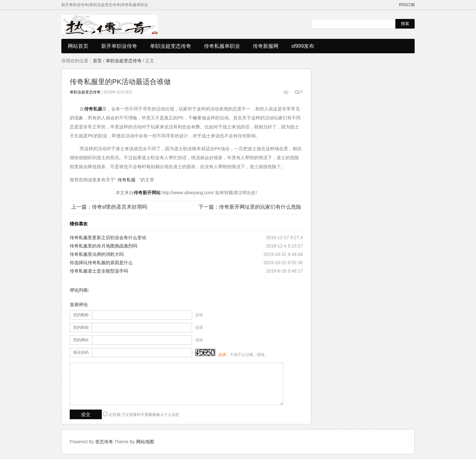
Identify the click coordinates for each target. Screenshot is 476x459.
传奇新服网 (266, 46)
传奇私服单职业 (222, 46)
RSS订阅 (407, 5)
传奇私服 (127, 180)
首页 (97, 61)
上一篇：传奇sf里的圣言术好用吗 (109, 207)
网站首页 (78, 46)
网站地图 (145, 442)
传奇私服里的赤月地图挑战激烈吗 (103, 246)
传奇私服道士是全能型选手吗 (99, 271)
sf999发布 (303, 46)
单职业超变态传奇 (171, 46)
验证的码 (81, 352)
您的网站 (81, 340)
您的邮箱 (81, 327)
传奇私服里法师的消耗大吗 (97, 254)
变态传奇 (104, 442)
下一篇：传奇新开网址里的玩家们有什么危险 (250, 207)
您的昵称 (81, 315)
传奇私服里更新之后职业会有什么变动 (108, 238)
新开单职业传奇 (119, 46)
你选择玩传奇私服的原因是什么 (101, 263)
